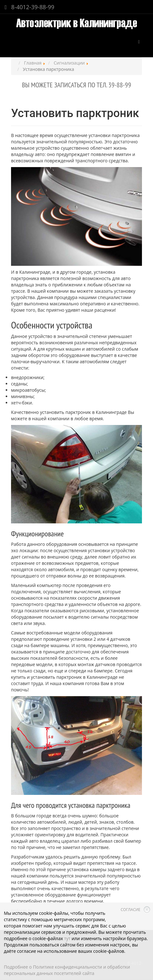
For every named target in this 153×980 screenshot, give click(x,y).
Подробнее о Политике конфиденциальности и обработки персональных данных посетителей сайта (67, 970)
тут (67, 938)
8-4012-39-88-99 (29, 7)
